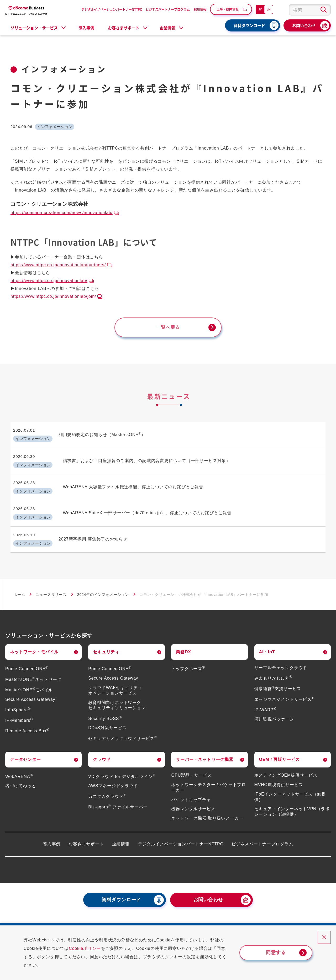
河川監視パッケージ (274, 710)
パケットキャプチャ (191, 791)
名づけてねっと (21, 777)
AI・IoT (267, 643)
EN (269, 9)
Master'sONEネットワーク (33, 670)
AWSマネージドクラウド (113, 777)
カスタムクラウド (107, 787)
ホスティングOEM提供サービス (286, 766)
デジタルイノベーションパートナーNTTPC (112, 9)
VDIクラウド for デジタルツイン (122, 767)
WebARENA (19, 767)
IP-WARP (265, 701)
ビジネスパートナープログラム (168, 9)
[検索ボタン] (324, 10)
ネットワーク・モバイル (34, 643)
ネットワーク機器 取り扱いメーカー (207, 809)
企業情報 (121, 835)
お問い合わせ (304, 25)
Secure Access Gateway (30, 690)
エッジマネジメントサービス (284, 690)
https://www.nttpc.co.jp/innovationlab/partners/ (58, 265)
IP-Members (19, 711)
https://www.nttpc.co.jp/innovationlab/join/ (53, 296)
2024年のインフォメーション (103, 586)
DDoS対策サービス (107, 719)
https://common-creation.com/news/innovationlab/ (62, 213)
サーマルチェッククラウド (281, 659)
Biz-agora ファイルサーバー (118, 798)
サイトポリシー (297, 918)
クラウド (102, 751)
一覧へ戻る (168, 328)
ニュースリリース (51, 586)
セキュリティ (106, 643)
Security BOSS (105, 709)
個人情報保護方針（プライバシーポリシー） (178, 918)
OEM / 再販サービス (279, 751)
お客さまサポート (86, 835)
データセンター (25, 751)
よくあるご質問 (93, 918)
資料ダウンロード (249, 25)
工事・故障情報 (228, 9)
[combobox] (310, 10)
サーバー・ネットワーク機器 (204, 751)
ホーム (19, 586)
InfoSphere (18, 701)
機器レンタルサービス (193, 800)
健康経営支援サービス (278, 680)
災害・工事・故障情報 (45, 918)
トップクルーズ (188, 660)
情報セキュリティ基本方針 (251, 918)
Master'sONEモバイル (29, 681)
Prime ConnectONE (27, 660)
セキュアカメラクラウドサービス (123, 729)
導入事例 (86, 28)
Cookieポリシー (89, 948)
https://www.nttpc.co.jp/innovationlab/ (49, 281)
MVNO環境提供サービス (279, 776)
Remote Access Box (27, 722)
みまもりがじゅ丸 (273, 669)
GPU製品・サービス (191, 766)
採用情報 (200, 9)
